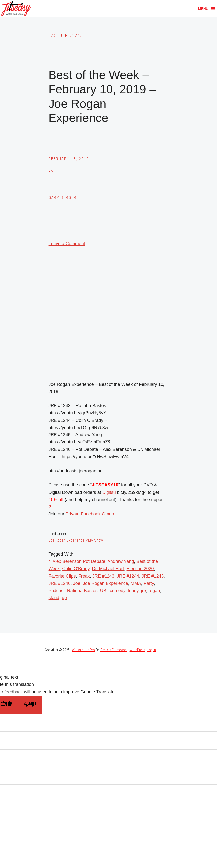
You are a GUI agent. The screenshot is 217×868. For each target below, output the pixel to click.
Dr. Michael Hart (108, 569)
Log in (152, 650)
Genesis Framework (114, 650)
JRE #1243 (103, 576)
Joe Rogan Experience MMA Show (76, 540)
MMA (136, 583)
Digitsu (109, 492)
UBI (104, 591)
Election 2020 (140, 569)
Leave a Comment (67, 244)
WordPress (137, 650)
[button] (203, 9)
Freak (84, 576)
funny (133, 591)
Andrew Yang (121, 561)
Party (149, 583)
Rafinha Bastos (82, 591)
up (64, 598)
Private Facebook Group (90, 514)
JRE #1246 (60, 583)
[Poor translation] (30, 705)
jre (143, 591)
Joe (77, 583)
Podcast (57, 591)
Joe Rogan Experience (106, 583)
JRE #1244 (128, 576)
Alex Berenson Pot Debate (79, 561)
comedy (118, 591)
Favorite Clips (62, 576)
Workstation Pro (83, 650)
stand (54, 598)
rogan (154, 591)
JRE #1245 (153, 576)
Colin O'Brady (76, 569)
